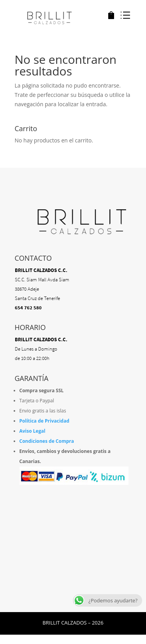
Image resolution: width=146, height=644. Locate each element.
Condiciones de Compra (47, 441)
